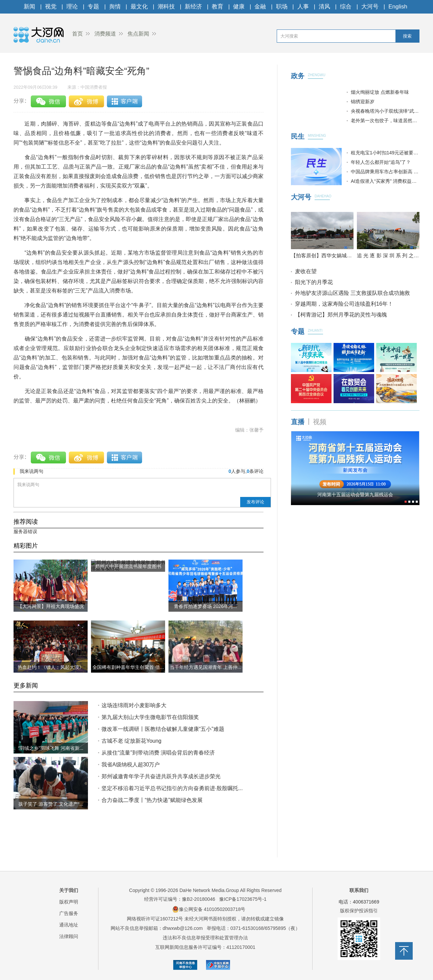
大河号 (370, 7)
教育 (218, 7)
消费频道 (105, 34)
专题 (93, 7)
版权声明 (69, 902)
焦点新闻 (138, 34)
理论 (72, 7)
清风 (324, 7)
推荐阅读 (26, 522)
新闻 (29, 7)
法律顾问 (69, 936)
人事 (303, 7)
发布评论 (255, 502)
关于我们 (69, 890)
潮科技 (166, 7)
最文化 (139, 7)
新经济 (193, 7)
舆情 (115, 7)
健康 (239, 7)
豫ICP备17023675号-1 (243, 899)
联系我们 (359, 890)
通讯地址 (69, 925)
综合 (346, 7)
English (398, 7)
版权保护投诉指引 (359, 911)
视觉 (51, 7)
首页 (77, 34)
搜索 (407, 36)
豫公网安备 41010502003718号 (209, 909)
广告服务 (69, 913)
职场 (282, 7)
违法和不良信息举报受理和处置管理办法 (205, 938)
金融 (260, 7)
